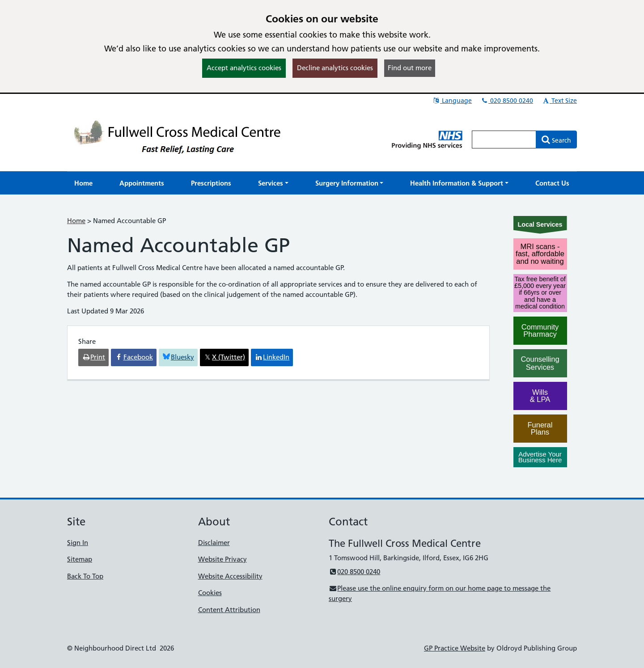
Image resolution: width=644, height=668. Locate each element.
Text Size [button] (559, 101)
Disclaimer (214, 543)
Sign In (78, 543)
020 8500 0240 (507, 101)
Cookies (210, 593)
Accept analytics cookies (244, 68)
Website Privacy (222, 559)
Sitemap (80, 559)
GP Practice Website (455, 648)
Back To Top (85, 576)
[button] (273, 183)
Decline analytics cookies (335, 68)
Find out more (410, 68)
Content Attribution (229, 610)
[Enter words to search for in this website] (504, 140)
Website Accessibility (230, 576)
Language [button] (452, 101)
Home (76, 221)
